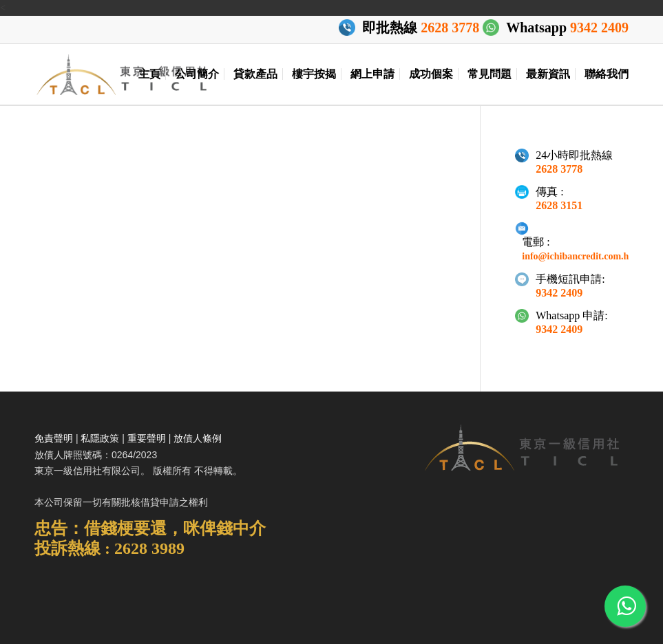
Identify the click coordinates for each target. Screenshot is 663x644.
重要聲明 (147, 438)
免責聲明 (54, 438)
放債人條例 (198, 438)
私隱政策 (100, 438)
